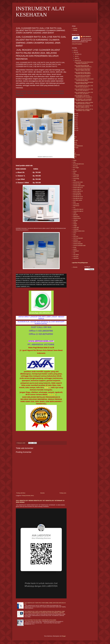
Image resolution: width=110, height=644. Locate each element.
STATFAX (76, 240)
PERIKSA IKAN (77, 218)
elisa (74, 162)
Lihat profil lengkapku (77, 44)
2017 (75, 120)
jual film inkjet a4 (77, 189)
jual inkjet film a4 (77, 195)
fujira (74, 173)
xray (74, 253)
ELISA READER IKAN (78, 164)
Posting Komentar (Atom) (28, 496)
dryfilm (75, 160)
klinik (74, 202)
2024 (75, 52)
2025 (75, 50)
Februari (77, 60)
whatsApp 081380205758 (41, 313)
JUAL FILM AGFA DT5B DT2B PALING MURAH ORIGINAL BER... (84, 83)
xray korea (76, 256)
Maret (76, 58)
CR (74, 151)
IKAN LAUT (76, 177)
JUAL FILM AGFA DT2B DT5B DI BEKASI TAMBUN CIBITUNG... (83, 70)
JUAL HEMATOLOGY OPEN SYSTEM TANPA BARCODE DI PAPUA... (84, 103)
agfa (74, 139)
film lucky (75, 166)
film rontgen (76, 168)
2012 (75, 130)
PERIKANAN (76, 217)
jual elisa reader (77, 184)
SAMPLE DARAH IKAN (79, 231)
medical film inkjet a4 (78, 211)
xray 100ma (76, 255)
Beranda (42, 493)
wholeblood (76, 251)
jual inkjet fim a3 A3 (78, 198)
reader (75, 222)
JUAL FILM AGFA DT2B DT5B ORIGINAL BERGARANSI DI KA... (83, 66)
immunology (76, 179)
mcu (74, 208)
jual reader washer (78, 200)
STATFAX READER (78, 244)
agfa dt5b (75, 140)
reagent (75, 224)
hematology (76, 175)
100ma (75, 137)
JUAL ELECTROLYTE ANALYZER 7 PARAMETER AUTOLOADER (40, 620)
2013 (75, 128)
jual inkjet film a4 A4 (78, 197)
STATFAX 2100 (77, 242)
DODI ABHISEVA (87, 37)
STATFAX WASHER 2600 (79, 246)
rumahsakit (76, 229)
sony (74, 235)
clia (74, 149)
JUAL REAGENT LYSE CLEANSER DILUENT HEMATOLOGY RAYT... (83, 100)
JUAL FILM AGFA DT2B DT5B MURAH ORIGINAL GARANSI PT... (84, 63)
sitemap (75, 30)
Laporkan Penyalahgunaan (80, 263)
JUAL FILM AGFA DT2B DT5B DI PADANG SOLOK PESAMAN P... (83, 73)
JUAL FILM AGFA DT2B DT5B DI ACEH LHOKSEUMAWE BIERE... (84, 80)
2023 (75, 114)
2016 (75, 122)
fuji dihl (75, 171)
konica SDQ (76, 204)
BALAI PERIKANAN (78, 146)
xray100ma (76, 258)
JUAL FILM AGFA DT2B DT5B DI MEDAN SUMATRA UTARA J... (83, 76)
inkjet (74, 180)
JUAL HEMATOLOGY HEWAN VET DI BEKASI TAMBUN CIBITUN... (84, 106)
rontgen (75, 226)
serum (75, 233)
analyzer (75, 144)
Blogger (64, 636)
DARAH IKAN (76, 155)
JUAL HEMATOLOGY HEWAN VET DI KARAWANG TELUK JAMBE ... (84, 110)
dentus (75, 157)
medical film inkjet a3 (78, 209)
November (77, 54)
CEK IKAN (76, 148)
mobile (75, 213)
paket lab (75, 215)
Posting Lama (63, 493)
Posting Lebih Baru (21, 493)
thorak (75, 247)
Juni (76, 56)
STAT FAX (76, 237)
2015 (75, 124)
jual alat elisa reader (78, 182)
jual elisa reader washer (79, 186)
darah (75, 153)
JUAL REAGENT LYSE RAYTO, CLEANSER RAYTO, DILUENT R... (84, 96)
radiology (75, 220)
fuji (74, 169)
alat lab (75, 142)
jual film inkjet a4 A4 (78, 191)
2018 (75, 118)
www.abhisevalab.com (41, 341)
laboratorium (76, 206)
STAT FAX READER (78, 238)
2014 (75, 126)
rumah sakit (76, 227)
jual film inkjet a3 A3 (78, 188)
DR (74, 159)
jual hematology (77, 193)
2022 (75, 116)
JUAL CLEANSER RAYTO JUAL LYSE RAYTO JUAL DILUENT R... (84, 86)
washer (75, 249)
